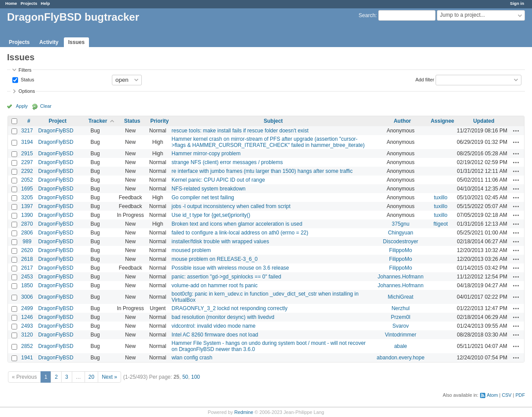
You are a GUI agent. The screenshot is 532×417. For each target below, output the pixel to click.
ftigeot (441, 224)
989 (27, 241)
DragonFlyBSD (56, 131)
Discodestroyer (401, 241)
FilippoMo (401, 250)
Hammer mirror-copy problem (206, 154)
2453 (27, 277)
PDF (520, 395)
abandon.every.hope (401, 358)
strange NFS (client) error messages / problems (227, 162)
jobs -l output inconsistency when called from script (231, 206)
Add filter (425, 79)
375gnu (401, 224)
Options (27, 91)
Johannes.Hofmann (401, 277)
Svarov (401, 326)
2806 (27, 233)
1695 (27, 189)
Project (57, 121)
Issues (76, 42)
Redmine (244, 412)
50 (185, 377)
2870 (27, 224)
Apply (22, 106)
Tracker (98, 121)
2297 (27, 162)
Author (402, 121)
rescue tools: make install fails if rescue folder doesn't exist (240, 131)
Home (11, 3)
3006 (27, 297)
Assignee (442, 121)
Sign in (517, 3)
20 (91, 377)
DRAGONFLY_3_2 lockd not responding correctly (229, 308)
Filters (25, 70)
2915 (27, 154)
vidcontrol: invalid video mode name (213, 326)
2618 (27, 259)
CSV (506, 395)
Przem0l (401, 317)
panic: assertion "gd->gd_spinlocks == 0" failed (226, 277)
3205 (27, 198)
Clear (46, 106)
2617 (27, 268)
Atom (492, 395)
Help (46, 3)
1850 (27, 285)
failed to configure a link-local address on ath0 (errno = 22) (240, 233)
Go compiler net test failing (203, 198)
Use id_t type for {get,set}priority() (211, 215)
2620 (27, 250)
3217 (27, 131)
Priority (159, 121)
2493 (27, 326)
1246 (27, 317)
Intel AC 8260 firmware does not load (215, 335)
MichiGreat (401, 297)
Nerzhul (401, 308)
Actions (516, 131)
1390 (27, 215)
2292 (27, 171)
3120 (27, 335)
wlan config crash (192, 358)
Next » (109, 377)
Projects (29, 3)
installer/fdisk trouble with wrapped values (220, 241)
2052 (27, 180)
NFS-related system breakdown (208, 189)
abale (401, 346)
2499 (27, 308)
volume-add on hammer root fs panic (214, 285)
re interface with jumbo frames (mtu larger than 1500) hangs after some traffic (262, 171)
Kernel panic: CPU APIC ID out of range (218, 180)
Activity (49, 42)
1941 (27, 358)
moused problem (191, 250)
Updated (484, 121)
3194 (27, 142)
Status (27, 79)
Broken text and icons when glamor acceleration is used (237, 224)
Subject (273, 121)
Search (367, 15)
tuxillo (441, 198)
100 (196, 377)
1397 (27, 206)
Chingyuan (401, 233)
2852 (27, 346)
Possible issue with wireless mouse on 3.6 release (230, 268)
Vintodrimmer (401, 335)
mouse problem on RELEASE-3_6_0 (214, 259)
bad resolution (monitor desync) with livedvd (223, 317)
